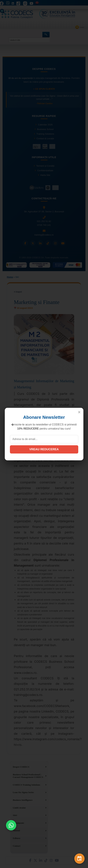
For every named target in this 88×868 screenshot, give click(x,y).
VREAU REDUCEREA (44, 449)
